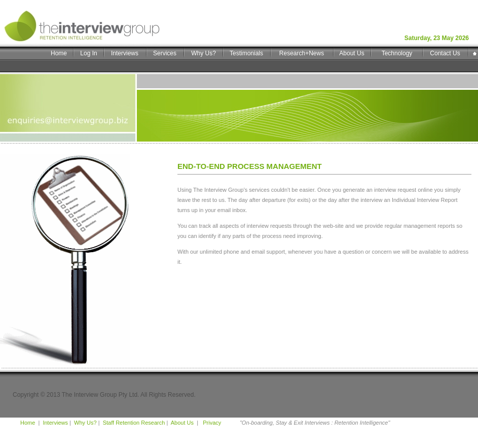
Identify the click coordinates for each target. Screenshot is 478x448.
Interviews (125, 53)
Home (59, 53)
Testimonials (246, 53)
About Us (352, 53)
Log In (88, 53)
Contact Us (445, 53)
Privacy (211, 423)
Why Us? (204, 53)
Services (165, 53)
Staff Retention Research (134, 423)
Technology (397, 53)
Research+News (302, 53)
